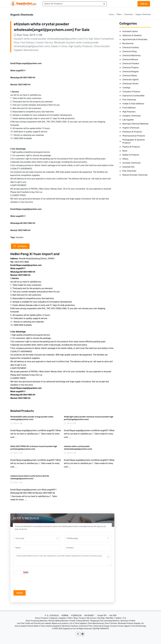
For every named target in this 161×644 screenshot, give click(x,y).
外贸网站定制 (76, 615)
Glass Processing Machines (36, 621)
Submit (20, 593)
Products (45, 618)
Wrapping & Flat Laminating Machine (105, 621)
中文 (124, 618)
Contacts (82, 618)
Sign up (144, 4)
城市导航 (109, 618)
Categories (54, 618)
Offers (119, 14)
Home (111, 14)
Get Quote (20, 246)
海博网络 (65, 615)
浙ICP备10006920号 (101, 629)
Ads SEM (113, 615)
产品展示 (118, 618)
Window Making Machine (58, 621)
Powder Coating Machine (79, 621)
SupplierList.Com (69, 629)
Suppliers (63, 618)
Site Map (101, 618)
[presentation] (32, 582)
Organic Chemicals (143, 14)
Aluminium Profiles (128, 621)
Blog (76, 618)
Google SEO (102, 615)
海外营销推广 (90, 615)
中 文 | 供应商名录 (52, 615)
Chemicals (128, 14)
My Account (92, 618)
